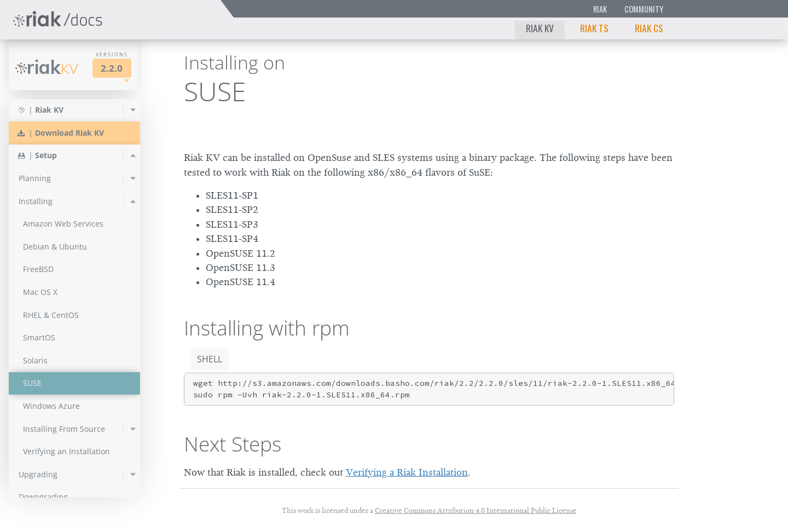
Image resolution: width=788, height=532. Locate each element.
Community (644, 9)
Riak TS (594, 28)
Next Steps (233, 444)
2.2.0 (112, 68)
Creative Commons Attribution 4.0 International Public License (476, 510)
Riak (600, 9)
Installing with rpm (267, 328)
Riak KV (540, 28)
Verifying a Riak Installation (407, 472)
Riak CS (649, 28)
